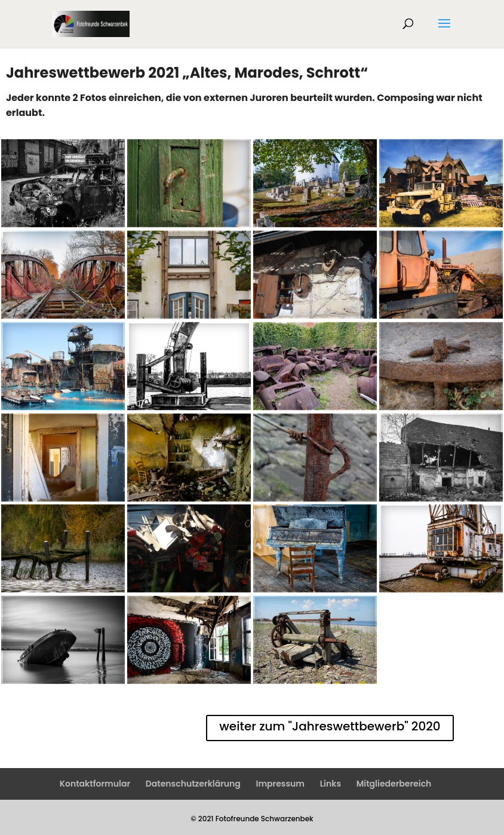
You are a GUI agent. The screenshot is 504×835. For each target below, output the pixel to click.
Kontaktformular (95, 784)
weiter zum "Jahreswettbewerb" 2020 (330, 726)
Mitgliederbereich (394, 784)
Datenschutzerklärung (193, 784)
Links (331, 784)
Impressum (280, 784)
